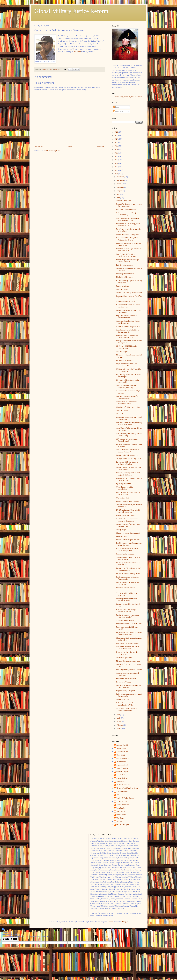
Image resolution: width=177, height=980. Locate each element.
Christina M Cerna (123, 758)
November (120, 180)
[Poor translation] (14, 939)
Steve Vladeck (122, 811)
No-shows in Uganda (123, 682)
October (120, 184)
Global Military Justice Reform (71, 11)
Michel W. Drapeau (123, 785)
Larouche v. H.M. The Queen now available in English (128, 463)
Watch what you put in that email (128, 643)
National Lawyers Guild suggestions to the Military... (129, 214)
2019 (117, 156)
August (119, 191)
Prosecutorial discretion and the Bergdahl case (127, 653)
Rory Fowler (121, 808)
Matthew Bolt (121, 782)
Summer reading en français (126, 301)
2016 (117, 167)
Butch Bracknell (122, 752)
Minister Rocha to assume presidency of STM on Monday (129, 424)
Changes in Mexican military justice (129, 459)
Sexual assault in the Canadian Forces (129, 624)
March (119, 722)
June (118, 198)
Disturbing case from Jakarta (126, 209)
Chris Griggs (121, 755)
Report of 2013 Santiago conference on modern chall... (129, 250)
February (120, 725)
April (119, 718)
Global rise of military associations (128, 407)
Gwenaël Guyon (122, 772)
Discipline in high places (125, 277)
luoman (110, 922)
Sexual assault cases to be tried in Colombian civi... (128, 331)
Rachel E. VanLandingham (126, 798)
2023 (117, 142)
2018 (117, 160)
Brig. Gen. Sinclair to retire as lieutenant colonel (126, 317)
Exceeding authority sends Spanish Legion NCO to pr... (128, 474)
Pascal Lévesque (122, 791)
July (118, 194)
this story (77, 52)
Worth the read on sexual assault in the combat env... (128, 494)
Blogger (125, 922)
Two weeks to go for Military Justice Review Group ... (129, 435)
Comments (118, 111)
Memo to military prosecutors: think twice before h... (129, 468)
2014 (117, 174)
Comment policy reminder (125, 554)
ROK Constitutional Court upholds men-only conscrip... (128, 511)
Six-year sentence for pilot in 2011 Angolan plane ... (128, 558)
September (120, 187)
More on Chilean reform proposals (128, 661)
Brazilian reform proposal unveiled (128, 540)
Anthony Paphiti (122, 745)
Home (70, 147)
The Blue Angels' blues (124, 658)
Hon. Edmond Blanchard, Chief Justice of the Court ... (127, 239)
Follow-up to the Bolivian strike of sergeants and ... (128, 564)
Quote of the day (122, 289)
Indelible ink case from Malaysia (127, 501)
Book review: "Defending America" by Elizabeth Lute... (129, 569)
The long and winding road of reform (129, 293)
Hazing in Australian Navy (125, 515)
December (120, 177)
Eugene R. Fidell (122, 765)
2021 (117, 149)
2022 (117, 146)
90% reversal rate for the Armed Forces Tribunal (127, 440)
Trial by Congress (122, 352)
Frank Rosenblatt (122, 768)
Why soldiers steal (122, 498)
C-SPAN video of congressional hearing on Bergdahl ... (127, 520)
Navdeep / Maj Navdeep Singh (127, 788)
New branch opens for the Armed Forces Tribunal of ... (128, 648)
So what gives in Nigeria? (125, 620)
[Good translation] (6, 939)
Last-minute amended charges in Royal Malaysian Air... (127, 550)
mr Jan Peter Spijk (123, 825)
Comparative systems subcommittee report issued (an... (129, 686)
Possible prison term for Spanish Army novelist (127, 578)
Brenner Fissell (122, 748)
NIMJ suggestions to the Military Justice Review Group (128, 219)
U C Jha (119, 821)
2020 (117, 153)
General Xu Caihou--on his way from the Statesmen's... (129, 205)
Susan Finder (121, 815)
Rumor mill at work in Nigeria (127, 679)
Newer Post (39, 147)
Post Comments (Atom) (52, 151)
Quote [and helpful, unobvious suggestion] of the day (127, 386)
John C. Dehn (121, 775)
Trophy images (121, 530)
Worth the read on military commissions (125, 488)
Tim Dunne (120, 818)
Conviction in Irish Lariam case (127, 455)
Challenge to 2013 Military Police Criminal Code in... (128, 347)
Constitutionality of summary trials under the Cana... (128, 525)
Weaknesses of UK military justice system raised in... (128, 225)
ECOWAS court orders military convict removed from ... (127, 336)
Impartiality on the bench (125, 360)
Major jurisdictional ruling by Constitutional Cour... (126, 365)
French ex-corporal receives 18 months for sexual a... (127, 589)
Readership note (122, 536)
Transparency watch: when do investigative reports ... (126, 709)
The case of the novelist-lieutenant (128, 533)
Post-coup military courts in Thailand (129, 670)
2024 (117, 139)
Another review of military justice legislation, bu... (128, 322)
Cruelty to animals (122, 286)
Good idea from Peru (123, 201)
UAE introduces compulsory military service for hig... (129, 544)
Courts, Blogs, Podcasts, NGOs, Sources (128, 97)
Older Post (100, 147)
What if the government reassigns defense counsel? (128, 261)
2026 (117, 132)
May (118, 715)
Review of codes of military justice (128, 574)
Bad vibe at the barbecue (125, 265)
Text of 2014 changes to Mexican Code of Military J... (128, 451)
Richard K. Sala (122, 801)
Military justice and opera (125, 274)
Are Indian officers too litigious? (127, 235)
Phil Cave (120, 795)
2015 (117, 170)
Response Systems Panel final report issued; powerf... (129, 244)
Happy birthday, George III (125, 691)
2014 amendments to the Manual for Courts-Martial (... (129, 370)
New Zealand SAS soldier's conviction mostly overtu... (126, 255)
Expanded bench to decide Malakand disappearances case (129, 634)
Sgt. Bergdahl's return (124, 484)
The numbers (121, 414)
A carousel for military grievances (128, 327)
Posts (116, 107)
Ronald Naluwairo (123, 805)
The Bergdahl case (123, 699)
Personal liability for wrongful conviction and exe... (127, 611)
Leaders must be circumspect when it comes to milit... (129, 479)
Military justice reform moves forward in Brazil (126, 600)
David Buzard (121, 762)
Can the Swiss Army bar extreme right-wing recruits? (128, 616)
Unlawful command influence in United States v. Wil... (127, 704)
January (119, 729)
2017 (117, 163)
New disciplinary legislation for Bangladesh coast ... (127, 397)
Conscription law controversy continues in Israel (126, 403)
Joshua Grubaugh (123, 778)
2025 (117, 135)
